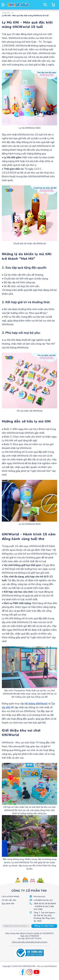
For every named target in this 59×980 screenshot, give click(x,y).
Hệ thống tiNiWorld (36, 704)
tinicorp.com (39, 896)
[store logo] (18, 5)
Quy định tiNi (8, 904)
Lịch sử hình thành (11, 896)
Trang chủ (6, 13)
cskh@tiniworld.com (43, 900)
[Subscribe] (44, 926)
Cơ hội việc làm (9, 900)
